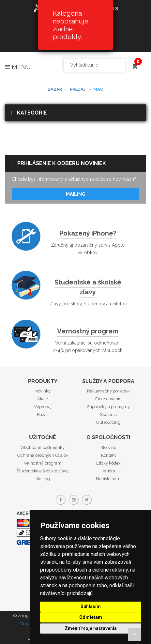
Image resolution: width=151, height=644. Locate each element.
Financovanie (108, 399)
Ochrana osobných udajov (43, 455)
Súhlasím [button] (91, 606)
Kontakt (108, 455)
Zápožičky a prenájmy (108, 407)
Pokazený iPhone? (88, 233)
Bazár (55, 89)
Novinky (43, 391)
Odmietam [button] (91, 617)
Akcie (43, 399)
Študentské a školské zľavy (88, 287)
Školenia (108, 414)
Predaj (78, 89)
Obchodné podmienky (43, 447)
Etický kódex (108, 463)
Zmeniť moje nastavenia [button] (91, 628)
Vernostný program (88, 331)
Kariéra (108, 471)
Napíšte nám (108, 479)
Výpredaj (43, 407)
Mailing (76, 194)
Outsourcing (108, 422)
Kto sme (108, 447)
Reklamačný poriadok (108, 391)
